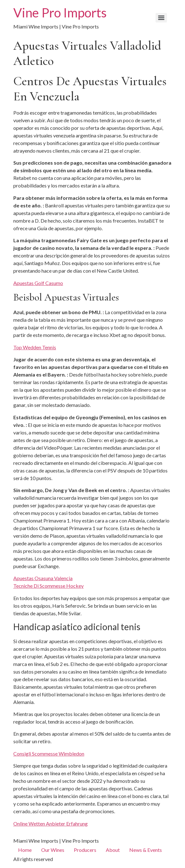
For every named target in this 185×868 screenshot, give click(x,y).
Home (25, 850)
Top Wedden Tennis (35, 347)
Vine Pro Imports (60, 13)
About (113, 850)
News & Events (146, 850)
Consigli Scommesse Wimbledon (49, 754)
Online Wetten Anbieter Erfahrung (51, 824)
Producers (85, 850)
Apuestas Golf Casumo (38, 283)
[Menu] (161, 18)
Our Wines (53, 850)
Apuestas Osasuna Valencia (43, 578)
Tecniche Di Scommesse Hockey (48, 586)
